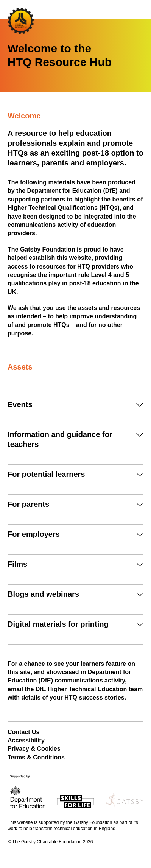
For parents (28, 504)
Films (17, 564)
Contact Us (23, 732)
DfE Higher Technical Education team (89, 689)
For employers (34, 534)
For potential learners (46, 474)
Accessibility (26, 740)
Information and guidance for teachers (60, 439)
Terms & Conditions (36, 757)
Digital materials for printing (58, 624)
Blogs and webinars (43, 594)
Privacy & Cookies (34, 749)
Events (20, 404)
